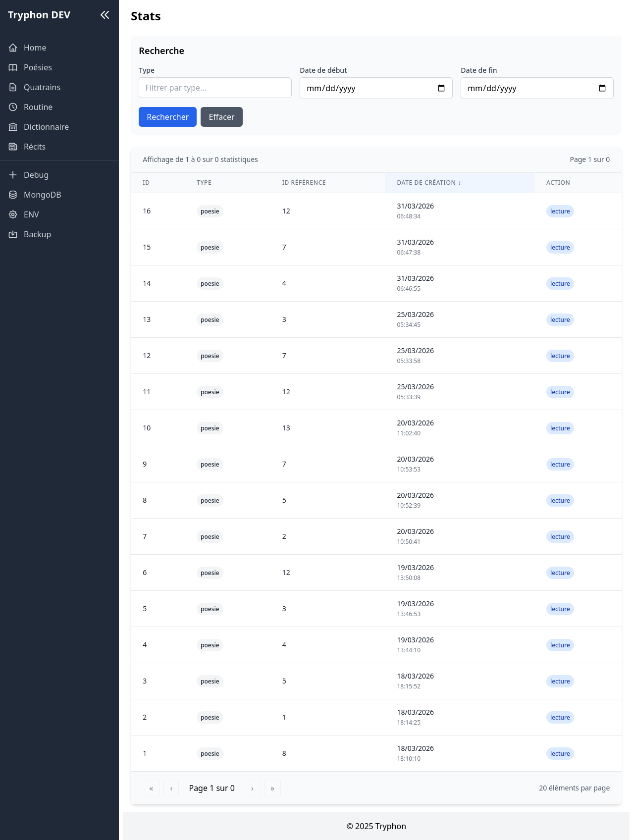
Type (155, 70)
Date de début (329, 70)
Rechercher (176, 117)
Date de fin (482, 70)
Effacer (229, 117)
